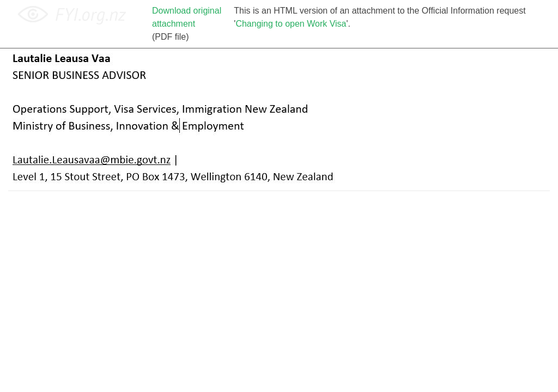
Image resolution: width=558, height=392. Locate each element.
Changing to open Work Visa (291, 24)
